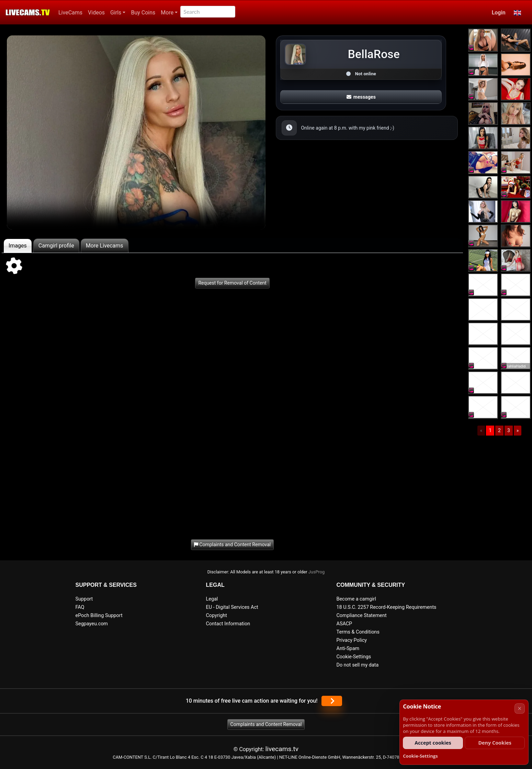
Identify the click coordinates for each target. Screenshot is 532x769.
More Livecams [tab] (105, 246)
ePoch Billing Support (99, 616)
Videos (96, 13)
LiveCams (70, 13)
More (167, 13)
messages (361, 97)
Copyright (217, 616)
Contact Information (228, 624)
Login (499, 13)
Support (84, 599)
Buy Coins (143, 13)
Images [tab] (18, 246)
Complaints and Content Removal (266, 724)
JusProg (317, 572)
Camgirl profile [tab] (56, 246)
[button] (517, 13)
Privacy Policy (352, 640)
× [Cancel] (519, 708)
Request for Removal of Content (232, 283)
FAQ (80, 607)
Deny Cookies (495, 743)
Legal (212, 599)
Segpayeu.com (92, 624)
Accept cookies (433, 743)
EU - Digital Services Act (232, 607)
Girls (116, 13)
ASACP (344, 624)
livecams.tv (282, 749)
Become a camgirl (356, 599)
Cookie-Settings (354, 657)
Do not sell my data (358, 665)
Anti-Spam (348, 649)
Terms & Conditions (358, 632)
